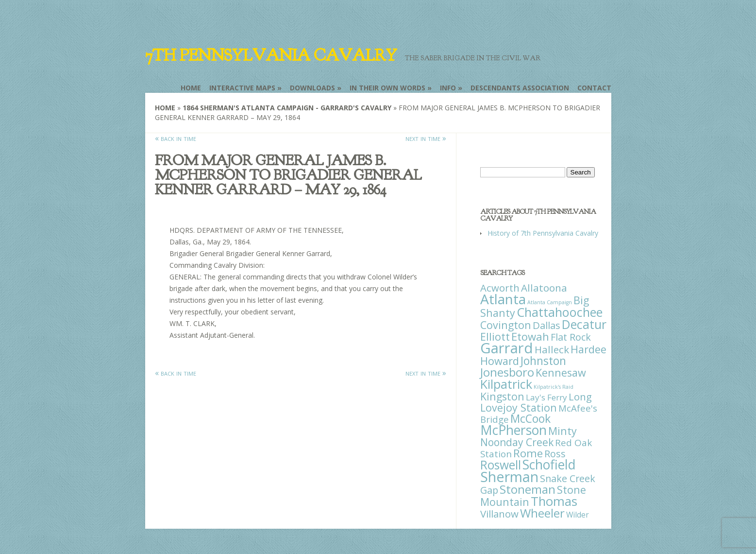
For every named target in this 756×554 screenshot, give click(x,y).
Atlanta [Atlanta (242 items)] (503, 299)
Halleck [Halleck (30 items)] (552, 349)
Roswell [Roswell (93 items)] (501, 465)
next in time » (426, 138)
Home (191, 88)
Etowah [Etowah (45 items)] (530, 336)
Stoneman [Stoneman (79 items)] (528, 489)
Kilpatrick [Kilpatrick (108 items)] (506, 384)
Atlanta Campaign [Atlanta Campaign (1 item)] (550, 302)
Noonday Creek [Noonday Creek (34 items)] (517, 442)
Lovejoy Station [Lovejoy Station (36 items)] (519, 407)
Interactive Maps (242, 88)
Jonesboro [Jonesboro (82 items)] (507, 372)
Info (448, 88)
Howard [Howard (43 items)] (500, 361)
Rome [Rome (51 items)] (528, 453)
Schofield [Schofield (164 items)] (549, 464)
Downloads (312, 88)
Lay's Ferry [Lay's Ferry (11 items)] (546, 397)
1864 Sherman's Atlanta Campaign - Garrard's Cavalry (287, 108)
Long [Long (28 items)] (580, 397)
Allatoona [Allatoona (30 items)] (544, 288)
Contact (594, 88)
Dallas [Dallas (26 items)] (546, 325)
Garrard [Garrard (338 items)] (507, 348)
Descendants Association (520, 88)
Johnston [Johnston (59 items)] (543, 361)
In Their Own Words (387, 88)
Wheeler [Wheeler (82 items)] (542, 513)
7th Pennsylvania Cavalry (271, 55)
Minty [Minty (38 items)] (563, 431)
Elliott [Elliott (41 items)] (495, 337)
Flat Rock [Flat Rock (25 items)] (571, 337)
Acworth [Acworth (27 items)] (500, 288)
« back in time (176, 138)
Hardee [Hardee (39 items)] (588, 349)
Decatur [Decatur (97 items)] (584, 324)
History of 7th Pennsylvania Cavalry (543, 233)
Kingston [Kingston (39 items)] (502, 396)
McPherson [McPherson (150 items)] (513, 430)
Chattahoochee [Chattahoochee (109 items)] (560, 312)
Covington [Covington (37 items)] (506, 325)
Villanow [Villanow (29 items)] (499, 514)
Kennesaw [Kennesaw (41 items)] (561, 372)
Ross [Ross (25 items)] (555, 454)
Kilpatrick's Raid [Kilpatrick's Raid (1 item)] (554, 387)
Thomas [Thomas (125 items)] (554, 501)
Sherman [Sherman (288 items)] (509, 476)
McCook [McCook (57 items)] (530, 419)
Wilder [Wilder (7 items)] (578, 515)
